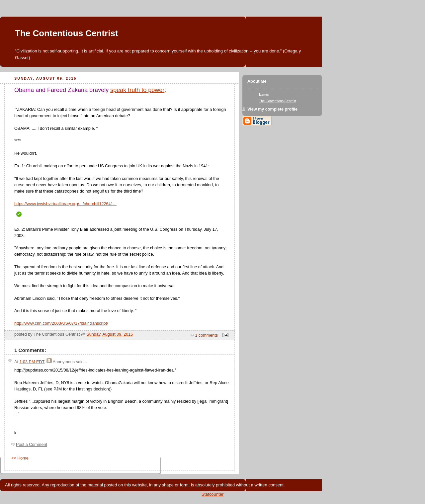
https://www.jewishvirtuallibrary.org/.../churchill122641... (65, 204)
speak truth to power (137, 90)
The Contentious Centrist (67, 33)
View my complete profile (272, 109)
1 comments (207, 335)
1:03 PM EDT (32, 362)
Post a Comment (32, 445)
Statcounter (213, 494)
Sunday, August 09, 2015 (110, 334)
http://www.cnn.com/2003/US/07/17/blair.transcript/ (61, 323)
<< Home (20, 458)
